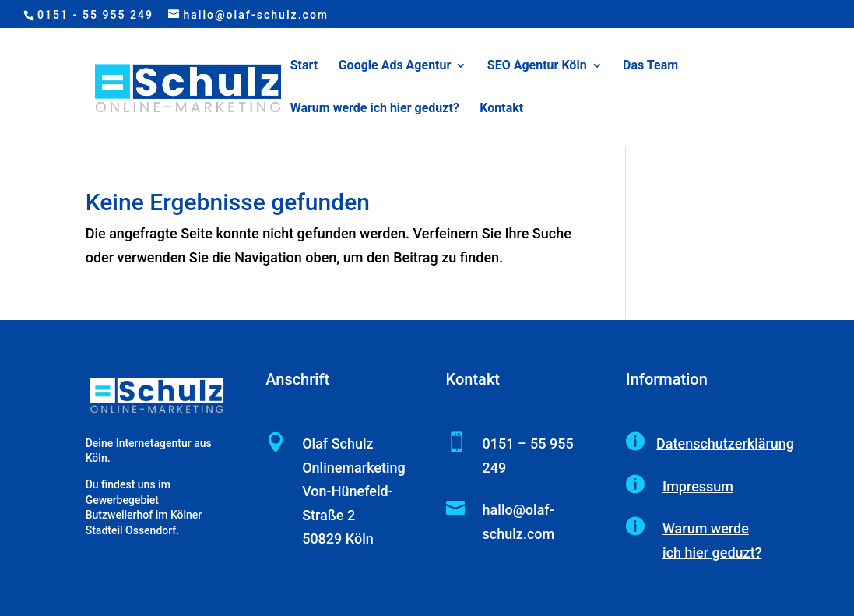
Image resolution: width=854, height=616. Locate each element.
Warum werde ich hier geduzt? (375, 109)
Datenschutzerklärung (725, 444)
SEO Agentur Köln (537, 66)
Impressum (698, 486)
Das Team (650, 66)
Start (304, 66)
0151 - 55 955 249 (95, 15)
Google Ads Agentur (395, 66)
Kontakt (501, 109)
